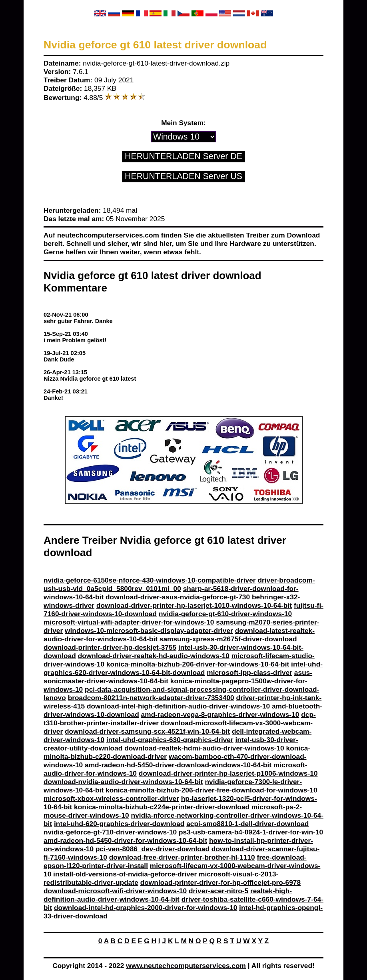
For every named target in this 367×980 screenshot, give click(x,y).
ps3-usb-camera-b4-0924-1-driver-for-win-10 (251, 832)
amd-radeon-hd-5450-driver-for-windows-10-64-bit (125, 840)
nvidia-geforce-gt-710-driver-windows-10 (110, 832)
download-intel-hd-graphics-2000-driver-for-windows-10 (146, 908)
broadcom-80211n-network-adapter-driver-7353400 (151, 698)
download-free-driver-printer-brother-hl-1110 (182, 857)
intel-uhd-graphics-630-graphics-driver (170, 740)
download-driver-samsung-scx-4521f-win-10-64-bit (147, 731)
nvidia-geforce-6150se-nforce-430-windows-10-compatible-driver (150, 580)
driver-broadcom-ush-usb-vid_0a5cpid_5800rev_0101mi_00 (179, 584)
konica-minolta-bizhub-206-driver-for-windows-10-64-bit (198, 664)
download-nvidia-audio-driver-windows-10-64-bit (123, 782)
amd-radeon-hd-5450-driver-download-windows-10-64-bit (178, 765)
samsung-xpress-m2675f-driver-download (228, 639)
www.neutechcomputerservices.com (186, 966)
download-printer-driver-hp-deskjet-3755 (110, 647)
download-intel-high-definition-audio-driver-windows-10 (178, 706)
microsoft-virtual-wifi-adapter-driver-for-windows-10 (129, 622)
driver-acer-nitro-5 (218, 891)
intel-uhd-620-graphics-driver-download (119, 824)
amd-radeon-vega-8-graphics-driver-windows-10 (220, 715)
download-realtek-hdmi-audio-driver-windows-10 (204, 748)
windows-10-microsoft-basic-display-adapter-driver (149, 631)
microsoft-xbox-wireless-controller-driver (111, 798)
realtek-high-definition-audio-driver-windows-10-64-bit (168, 895)
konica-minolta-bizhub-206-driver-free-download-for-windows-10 (211, 790)
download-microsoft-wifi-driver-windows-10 (115, 891)
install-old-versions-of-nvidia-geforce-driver (125, 874)
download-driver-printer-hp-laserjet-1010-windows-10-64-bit (194, 605)
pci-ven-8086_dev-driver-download (153, 849)
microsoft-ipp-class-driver (249, 673)
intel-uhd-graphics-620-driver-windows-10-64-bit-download (183, 668)
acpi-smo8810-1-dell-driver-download (247, 824)
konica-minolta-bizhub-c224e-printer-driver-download (162, 807)
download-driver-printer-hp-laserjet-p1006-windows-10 (228, 773)
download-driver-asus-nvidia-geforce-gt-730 (178, 597)
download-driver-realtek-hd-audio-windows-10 (154, 656)
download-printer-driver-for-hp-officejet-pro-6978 (220, 882)
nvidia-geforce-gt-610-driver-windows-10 (225, 614)
